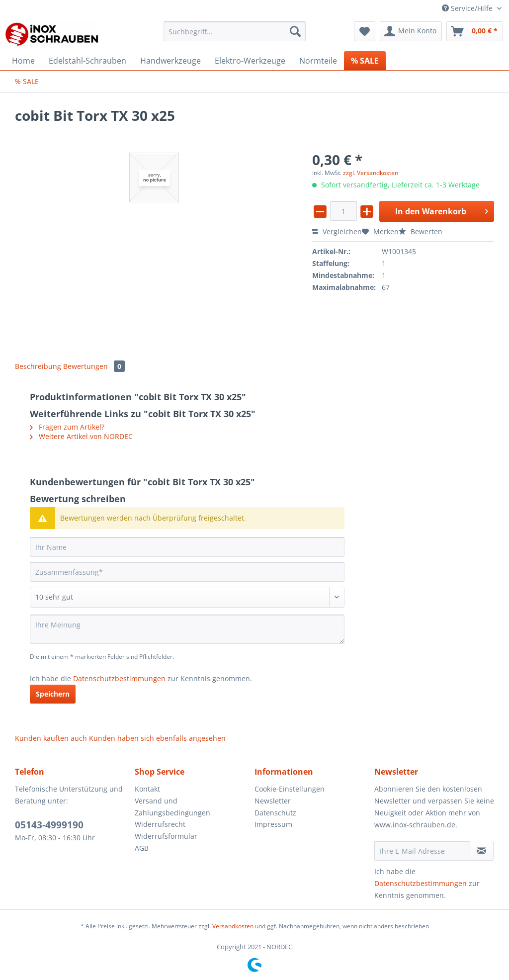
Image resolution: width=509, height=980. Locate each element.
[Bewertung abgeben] (187, 597)
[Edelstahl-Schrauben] (87, 61)
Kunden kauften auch (51, 738)
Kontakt (147, 789)
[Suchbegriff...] (235, 31)
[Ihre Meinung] (187, 629)
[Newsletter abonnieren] (482, 851)
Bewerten (421, 231)
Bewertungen (94, 366)
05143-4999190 (49, 825)
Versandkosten (233, 926)
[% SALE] (365, 61)
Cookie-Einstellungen (290, 789)
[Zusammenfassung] (187, 572)
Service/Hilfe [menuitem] (468, 8)
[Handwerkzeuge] (170, 61)
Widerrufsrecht (160, 824)
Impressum (273, 824)
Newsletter (273, 801)
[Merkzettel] (365, 31)
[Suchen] (295, 31)
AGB (142, 848)
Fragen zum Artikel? (67, 427)
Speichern (53, 694)
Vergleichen (337, 231)
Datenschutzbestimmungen (119, 678)
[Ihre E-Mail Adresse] (422, 851)
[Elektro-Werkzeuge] (250, 61)
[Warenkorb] (475, 31)
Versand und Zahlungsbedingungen (172, 807)
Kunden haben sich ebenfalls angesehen (157, 738)
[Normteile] (318, 61)
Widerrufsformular (166, 836)
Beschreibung (38, 366)
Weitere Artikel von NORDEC (81, 436)
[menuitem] (235, 36)
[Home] (23, 61)
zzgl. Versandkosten (371, 173)
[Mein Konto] (411, 31)
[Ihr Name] (187, 547)
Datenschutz (275, 813)
